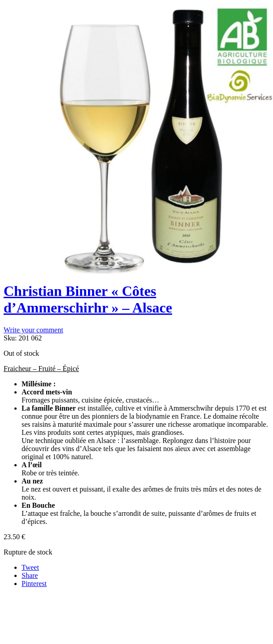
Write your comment (33, 330)
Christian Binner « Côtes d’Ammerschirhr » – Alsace (88, 299)
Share (30, 575)
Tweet (30, 567)
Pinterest (34, 584)
